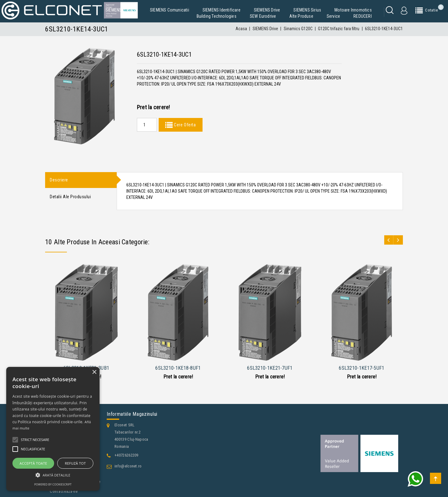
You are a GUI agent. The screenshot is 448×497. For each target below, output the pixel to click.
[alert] (53, 429)
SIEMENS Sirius (307, 10)
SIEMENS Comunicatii (170, 10)
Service (333, 16)
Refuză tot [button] (75, 463)
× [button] (94, 372)
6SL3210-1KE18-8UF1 (178, 368)
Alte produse (301, 16)
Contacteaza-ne (64, 491)
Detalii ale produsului (70, 197)
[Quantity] (147, 125)
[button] (53, 475)
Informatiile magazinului (132, 414)
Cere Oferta (184, 125)
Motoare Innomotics (353, 10)
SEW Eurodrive (263, 16)
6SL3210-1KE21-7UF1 (270, 368)
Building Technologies (217, 16)
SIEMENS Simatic (121, 10)
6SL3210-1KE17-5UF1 (362, 368)
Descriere (59, 180)
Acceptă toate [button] (33, 463)
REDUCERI (363, 16)
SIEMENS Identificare (222, 10)
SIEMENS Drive (267, 10)
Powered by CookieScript (53, 484)
